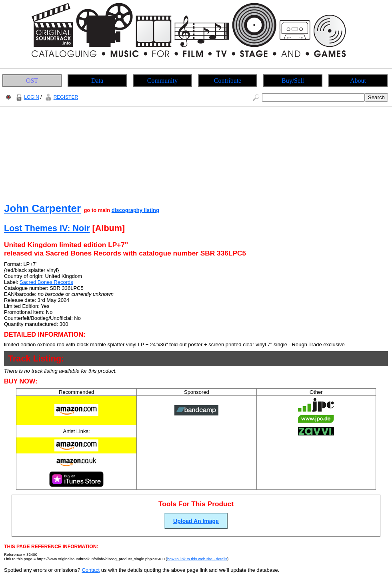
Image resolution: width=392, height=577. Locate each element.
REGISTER (61, 97)
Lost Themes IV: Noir (47, 228)
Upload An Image (196, 521)
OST (32, 81)
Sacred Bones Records (46, 282)
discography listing (135, 210)
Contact (91, 570)
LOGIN (26, 97)
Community (162, 81)
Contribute (228, 81)
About (358, 81)
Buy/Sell (293, 81)
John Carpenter (42, 208)
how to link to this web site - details (197, 559)
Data (97, 81)
